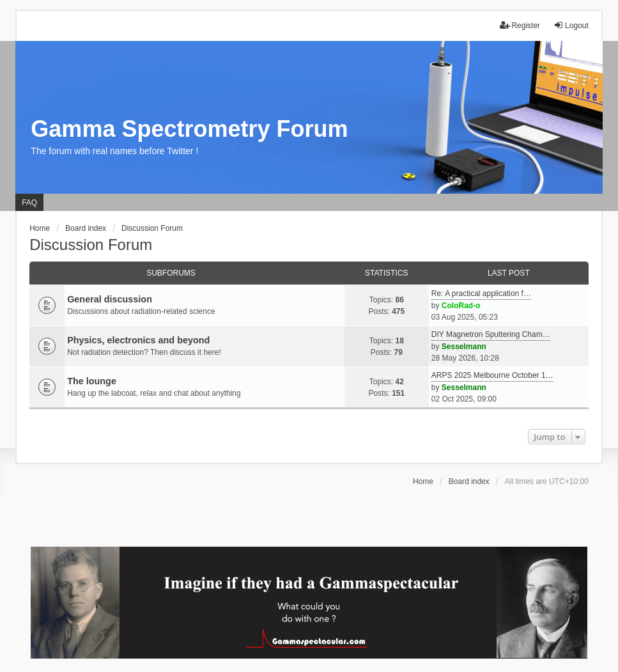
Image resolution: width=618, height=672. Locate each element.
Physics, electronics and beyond (138, 340)
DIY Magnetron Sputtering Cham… (491, 334)
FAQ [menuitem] (29, 203)
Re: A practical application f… (481, 293)
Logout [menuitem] (571, 25)
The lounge (92, 381)
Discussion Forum (91, 245)
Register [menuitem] (520, 25)
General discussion (110, 299)
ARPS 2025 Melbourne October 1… (492, 375)
